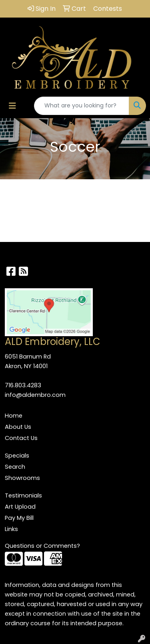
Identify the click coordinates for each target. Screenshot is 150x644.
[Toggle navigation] (12, 106)
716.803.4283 (23, 385)
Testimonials (23, 495)
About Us (18, 427)
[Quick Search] (82, 106)
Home (14, 416)
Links (11, 529)
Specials (17, 456)
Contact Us (21, 438)
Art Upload (20, 507)
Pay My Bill (19, 518)
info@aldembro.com (35, 395)
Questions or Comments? (42, 546)
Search (15, 467)
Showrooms (22, 478)
